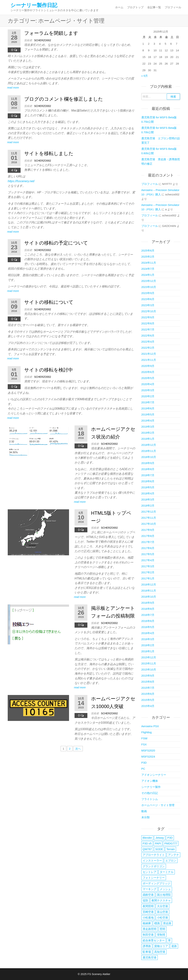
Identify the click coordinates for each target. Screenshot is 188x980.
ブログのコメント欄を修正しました (64, 99)
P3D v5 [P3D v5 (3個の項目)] (147, 843)
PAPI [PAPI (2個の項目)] (158, 843)
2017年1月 (148, 578)
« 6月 (145, 76)
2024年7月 (148, 269)
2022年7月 (148, 329)
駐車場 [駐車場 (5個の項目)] (147, 952)
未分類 (145, 817)
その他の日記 (150, 793)
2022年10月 (149, 311)
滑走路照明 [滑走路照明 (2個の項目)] (150, 929)
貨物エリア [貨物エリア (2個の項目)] (161, 946)
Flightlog (147, 732)
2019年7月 (148, 402)
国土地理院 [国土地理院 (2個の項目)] (164, 895)
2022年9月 (148, 317)
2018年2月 (148, 506)
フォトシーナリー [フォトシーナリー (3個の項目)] (154, 878)
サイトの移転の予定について (56, 243)
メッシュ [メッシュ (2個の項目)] (165, 889)
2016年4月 (148, 633)
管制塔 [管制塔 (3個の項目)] (161, 935)
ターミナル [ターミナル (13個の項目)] (167, 872)
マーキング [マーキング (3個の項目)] (150, 889)
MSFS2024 (148, 757)
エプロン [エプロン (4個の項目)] (171, 860)
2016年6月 (148, 621)
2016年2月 (148, 645)
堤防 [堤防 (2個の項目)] (145, 900)
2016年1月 (148, 651)
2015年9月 (148, 676)
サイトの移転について (49, 302)
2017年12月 (149, 512)
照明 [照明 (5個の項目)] (162, 929)
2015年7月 (148, 688)
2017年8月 (148, 536)
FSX (144, 744)
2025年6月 (148, 251)
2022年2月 (148, 348)
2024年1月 (148, 275)
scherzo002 (43, 40)
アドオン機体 (150, 781)
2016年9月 (148, 603)
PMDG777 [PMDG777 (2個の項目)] (171, 843)
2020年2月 (148, 396)
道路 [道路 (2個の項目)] (174, 946)
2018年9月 (148, 463)
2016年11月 (149, 591)
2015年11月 (149, 663)
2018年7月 (148, 475)
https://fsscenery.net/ (21, 181)
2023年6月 (148, 299)
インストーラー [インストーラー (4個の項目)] (152, 860)
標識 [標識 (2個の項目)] (157, 923)
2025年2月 (148, 257)
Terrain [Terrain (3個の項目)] (171, 849)
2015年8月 (148, 682)
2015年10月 (149, 669)
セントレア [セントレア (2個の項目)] (150, 872)
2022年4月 (148, 342)
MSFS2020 (148, 750)
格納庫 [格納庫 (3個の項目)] (147, 923)
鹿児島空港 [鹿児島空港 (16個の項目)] (150, 957)
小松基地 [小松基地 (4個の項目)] (148, 918)
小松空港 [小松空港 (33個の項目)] (162, 918)
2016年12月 (149, 584)
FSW (144, 738)
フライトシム (150, 799)
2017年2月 (148, 572)
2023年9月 (148, 293)
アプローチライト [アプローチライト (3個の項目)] (154, 855)
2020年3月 (148, 390)
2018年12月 (149, 445)
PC (143, 769)
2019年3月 (148, 427)
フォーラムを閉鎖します (51, 33)
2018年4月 (148, 493)
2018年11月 (149, 451)
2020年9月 (148, 366)
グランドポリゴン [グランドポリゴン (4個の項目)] (154, 866)
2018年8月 (148, 469)
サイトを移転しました (49, 153)
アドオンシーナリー (154, 775)
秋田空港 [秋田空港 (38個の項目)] (148, 935)
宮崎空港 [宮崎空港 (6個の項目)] (148, 912)
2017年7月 (148, 542)
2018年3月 (148, 499)
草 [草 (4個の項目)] (169, 940)
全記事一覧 (154, 7)
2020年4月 (148, 384)
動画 (144, 811)
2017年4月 (148, 560)
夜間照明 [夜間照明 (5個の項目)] (148, 906)
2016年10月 (149, 597)
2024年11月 (149, 263)
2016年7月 (148, 615)
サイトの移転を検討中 (49, 370)
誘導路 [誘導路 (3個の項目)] (147, 946)
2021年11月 (149, 360)
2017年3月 (148, 566)
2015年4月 (148, 706)
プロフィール (173, 7)
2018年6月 (148, 481)
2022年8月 (148, 323)
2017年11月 (149, 518)
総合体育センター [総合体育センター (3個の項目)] (154, 940)
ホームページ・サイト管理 (158, 805)
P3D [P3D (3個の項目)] (170, 838)
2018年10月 (149, 457)
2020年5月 (148, 378)
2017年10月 (149, 524)
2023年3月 (148, 305)
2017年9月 (148, 530)
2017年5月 (148, 554)
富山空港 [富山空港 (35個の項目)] (162, 912)
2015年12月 (149, 657)
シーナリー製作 (151, 787)
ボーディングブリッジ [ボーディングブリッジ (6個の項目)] (156, 883)
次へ (78, 749)
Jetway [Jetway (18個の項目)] (160, 838)
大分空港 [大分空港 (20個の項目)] (162, 906)
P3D (144, 763)
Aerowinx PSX (150, 726)
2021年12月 (149, 354)
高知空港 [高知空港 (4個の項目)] (160, 952)
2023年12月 (149, 281)
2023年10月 (149, 287)
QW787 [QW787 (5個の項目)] (147, 849)
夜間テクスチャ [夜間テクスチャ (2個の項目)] (161, 900)
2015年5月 (148, 700)
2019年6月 (148, 408)
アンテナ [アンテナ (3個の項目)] (173, 855)
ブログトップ (135, 7)
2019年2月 (148, 433)
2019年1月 (148, 439)
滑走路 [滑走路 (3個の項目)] (167, 923)
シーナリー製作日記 (34, 5)
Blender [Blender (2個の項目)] (147, 838)
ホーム (119, 7)
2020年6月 (148, 372)
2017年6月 (148, 548)
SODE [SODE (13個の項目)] (159, 849)
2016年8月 (148, 609)
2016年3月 (148, 639)
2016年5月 (148, 627)
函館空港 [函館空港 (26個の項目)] (148, 895)
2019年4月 (148, 421)
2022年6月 (148, 336)
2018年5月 (148, 487)
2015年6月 (148, 694)
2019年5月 (148, 414)
